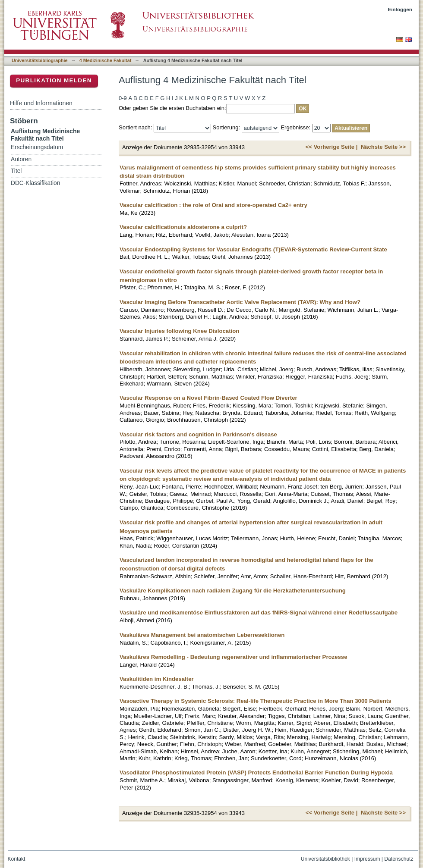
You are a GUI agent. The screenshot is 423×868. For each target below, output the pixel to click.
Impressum (367, 859)
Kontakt (17, 859)
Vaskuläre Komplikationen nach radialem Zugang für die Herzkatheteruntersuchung (233, 591)
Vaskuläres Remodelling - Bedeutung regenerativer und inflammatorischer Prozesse (234, 657)
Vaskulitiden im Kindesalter (157, 679)
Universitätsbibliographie (39, 60)
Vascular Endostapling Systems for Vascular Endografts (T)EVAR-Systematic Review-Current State (253, 249)
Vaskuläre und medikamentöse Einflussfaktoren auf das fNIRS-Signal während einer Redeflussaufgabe (259, 613)
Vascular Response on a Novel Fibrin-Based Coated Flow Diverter (208, 398)
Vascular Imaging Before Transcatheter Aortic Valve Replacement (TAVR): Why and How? (240, 302)
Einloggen (400, 9)
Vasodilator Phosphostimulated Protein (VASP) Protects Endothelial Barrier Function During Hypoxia (256, 772)
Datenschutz (399, 859)
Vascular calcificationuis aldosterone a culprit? (183, 227)
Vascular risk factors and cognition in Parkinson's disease (198, 434)
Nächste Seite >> (383, 147)
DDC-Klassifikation (35, 183)
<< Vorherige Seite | (331, 147)
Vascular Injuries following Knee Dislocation (179, 331)
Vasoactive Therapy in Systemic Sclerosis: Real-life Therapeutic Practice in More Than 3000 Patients (256, 701)
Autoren (21, 159)
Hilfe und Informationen (41, 103)
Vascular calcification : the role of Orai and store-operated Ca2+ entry (213, 205)
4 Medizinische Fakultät (105, 60)
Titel (16, 171)
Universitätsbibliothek (325, 859)
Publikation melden (54, 80)
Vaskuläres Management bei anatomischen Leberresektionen (202, 635)
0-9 (123, 98)
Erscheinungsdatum (37, 147)
